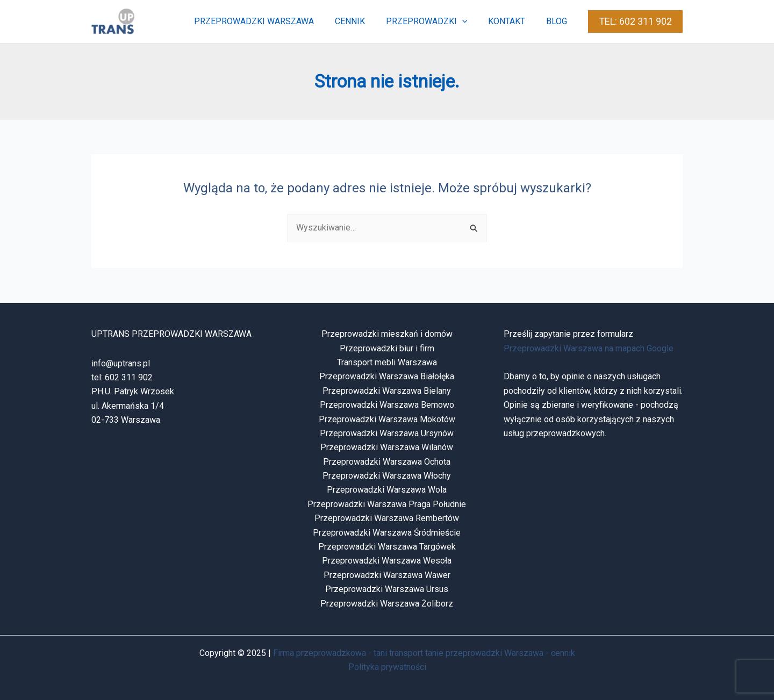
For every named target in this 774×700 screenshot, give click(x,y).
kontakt (512, 21)
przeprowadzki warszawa (270, 21)
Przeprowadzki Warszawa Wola (387, 490)
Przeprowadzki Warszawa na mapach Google (589, 348)
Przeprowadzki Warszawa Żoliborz (387, 604)
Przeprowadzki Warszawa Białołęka (387, 376)
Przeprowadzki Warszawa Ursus (387, 589)
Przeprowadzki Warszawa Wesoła (387, 561)
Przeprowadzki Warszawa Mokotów (387, 419)
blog (558, 21)
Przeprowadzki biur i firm (387, 348)
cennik (362, 21)
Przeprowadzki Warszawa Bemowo (387, 405)
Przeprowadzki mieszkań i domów (387, 334)
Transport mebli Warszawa (387, 362)
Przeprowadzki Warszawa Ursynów (387, 433)
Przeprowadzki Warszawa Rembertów (387, 518)
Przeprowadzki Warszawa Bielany (387, 391)
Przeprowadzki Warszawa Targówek (387, 547)
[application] (471, 21)
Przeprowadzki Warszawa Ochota (387, 462)
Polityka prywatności (387, 667)
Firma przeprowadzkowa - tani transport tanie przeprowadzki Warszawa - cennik (424, 653)
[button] (635, 21)
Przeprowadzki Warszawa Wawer (387, 575)
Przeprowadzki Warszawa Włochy (387, 476)
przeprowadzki (435, 21)
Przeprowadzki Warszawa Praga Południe (387, 504)
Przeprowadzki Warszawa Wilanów (387, 447)
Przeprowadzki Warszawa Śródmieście (387, 533)
